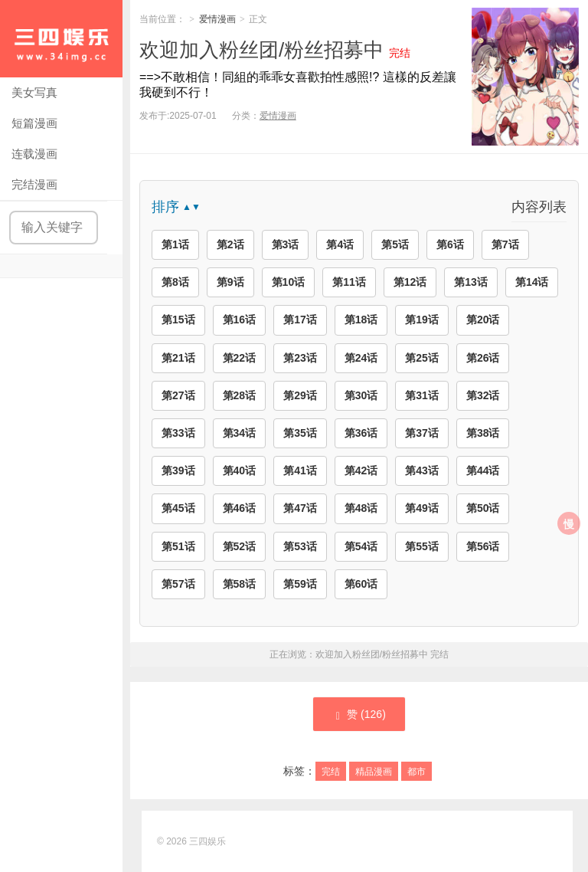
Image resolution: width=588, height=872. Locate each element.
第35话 (300, 433)
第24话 (361, 358)
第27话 (178, 395)
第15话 (178, 320)
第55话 (422, 546)
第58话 (240, 584)
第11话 (349, 282)
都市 (416, 772)
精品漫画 (374, 772)
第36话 (361, 433)
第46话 (240, 508)
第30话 (361, 395)
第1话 (175, 244)
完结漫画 (34, 184)
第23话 (300, 358)
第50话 (483, 508)
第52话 (240, 546)
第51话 (178, 546)
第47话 (300, 508)
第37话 (422, 433)
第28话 (240, 395)
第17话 (300, 320)
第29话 (300, 395)
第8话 (175, 282)
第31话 (422, 395)
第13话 (471, 282)
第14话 (532, 282)
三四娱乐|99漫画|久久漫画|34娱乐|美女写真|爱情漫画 (61, 39)
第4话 (340, 244)
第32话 (483, 395)
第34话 (240, 433)
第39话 (178, 470)
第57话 (178, 584)
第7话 (505, 244)
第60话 (361, 584)
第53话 (300, 546)
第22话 (240, 358)
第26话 (483, 358)
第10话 (289, 282)
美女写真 (34, 92)
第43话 (422, 470)
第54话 (361, 546)
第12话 (410, 282)
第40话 (240, 470)
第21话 (178, 358)
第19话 (422, 320)
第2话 (230, 244)
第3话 (286, 244)
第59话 (300, 584)
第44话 (483, 470)
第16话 (240, 320)
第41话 (300, 470)
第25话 (422, 358)
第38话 (483, 433)
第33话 (178, 433)
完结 (331, 772)
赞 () (359, 715)
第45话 (178, 508)
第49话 (422, 508)
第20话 (483, 320)
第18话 (361, 320)
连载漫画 (34, 154)
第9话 (230, 282)
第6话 (450, 244)
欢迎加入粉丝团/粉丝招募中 (261, 50)
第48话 (361, 508)
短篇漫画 (34, 123)
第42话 (361, 470)
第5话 (395, 244)
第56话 (483, 546)
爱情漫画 (217, 19)
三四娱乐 (207, 841)
